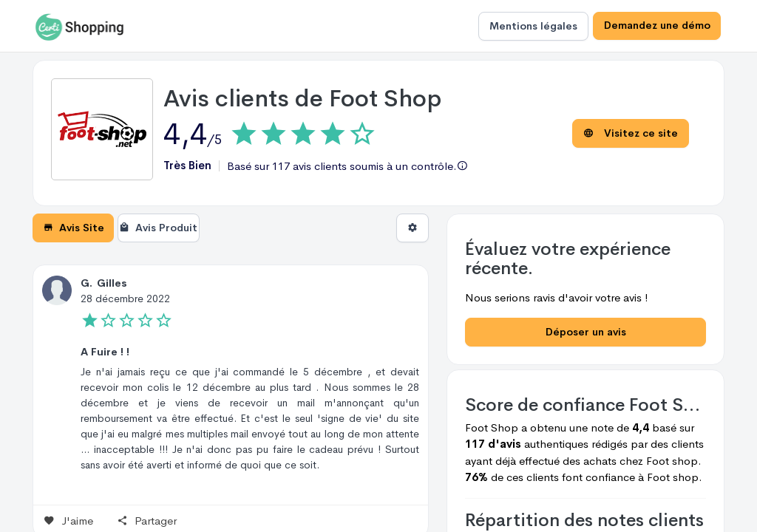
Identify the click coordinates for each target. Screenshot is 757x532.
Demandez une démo (656, 26)
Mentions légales (533, 26)
